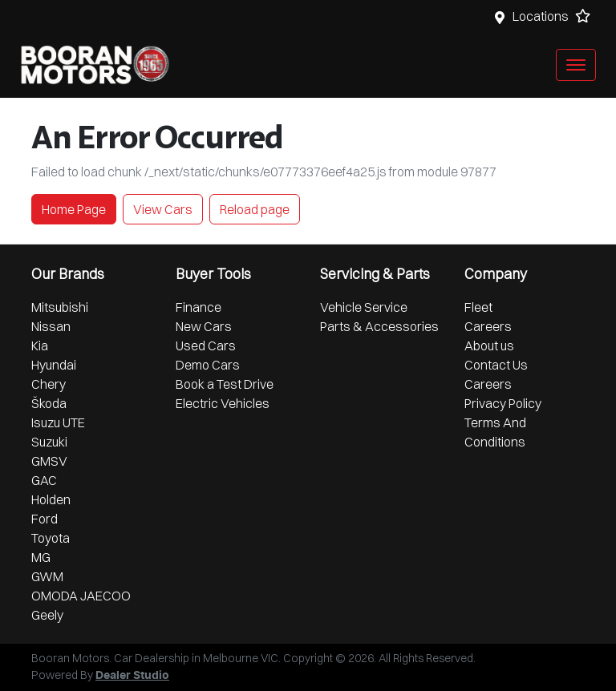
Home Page (74, 209)
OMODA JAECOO (81, 596)
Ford (45, 519)
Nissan (51, 326)
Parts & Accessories (379, 326)
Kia (40, 345)
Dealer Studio (132, 676)
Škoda (49, 403)
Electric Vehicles (223, 403)
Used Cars (206, 345)
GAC (44, 480)
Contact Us (496, 365)
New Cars (204, 326)
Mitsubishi (60, 307)
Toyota (51, 538)
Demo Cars (208, 365)
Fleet (478, 307)
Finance (199, 307)
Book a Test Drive (225, 384)
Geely (47, 615)
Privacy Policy (503, 403)
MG (41, 557)
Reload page (255, 209)
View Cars (163, 209)
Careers (488, 326)
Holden (51, 499)
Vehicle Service (364, 307)
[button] (576, 65)
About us (489, 345)
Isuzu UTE (58, 422)
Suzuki (49, 442)
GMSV (49, 461)
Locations (541, 16)
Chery (49, 384)
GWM (47, 576)
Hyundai (54, 365)
